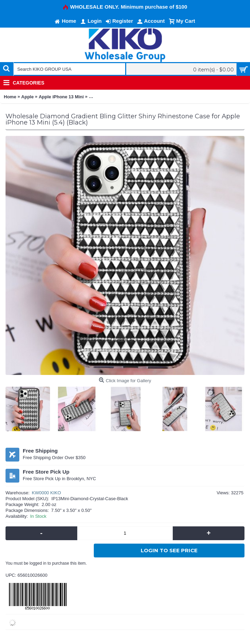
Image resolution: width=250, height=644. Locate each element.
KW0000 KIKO (46, 493)
